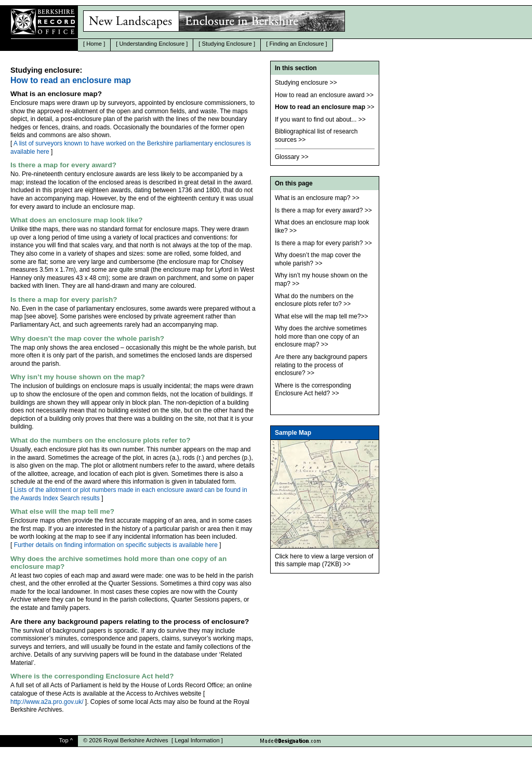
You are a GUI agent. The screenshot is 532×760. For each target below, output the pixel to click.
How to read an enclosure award (320, 95)
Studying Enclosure (227, 44)
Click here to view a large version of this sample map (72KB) (324, 561)
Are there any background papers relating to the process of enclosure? (321, 365)
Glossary (287, 157)
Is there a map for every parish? (319, 243)
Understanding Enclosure (152, 44)
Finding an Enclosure (296, 44)
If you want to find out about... (316, 119)
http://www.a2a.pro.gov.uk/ (47, 702)
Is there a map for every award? (319, 210)
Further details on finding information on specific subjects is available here (116, 545)
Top (64, 740)
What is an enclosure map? (312, 198)
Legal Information (197, 740)
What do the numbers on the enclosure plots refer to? (314, 300)
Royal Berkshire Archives (136, 740)
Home (94, 44)
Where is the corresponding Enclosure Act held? (313, 390)
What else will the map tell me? (318, 316)
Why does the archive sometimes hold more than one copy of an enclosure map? (321, 336)
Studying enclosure (301, 83)
